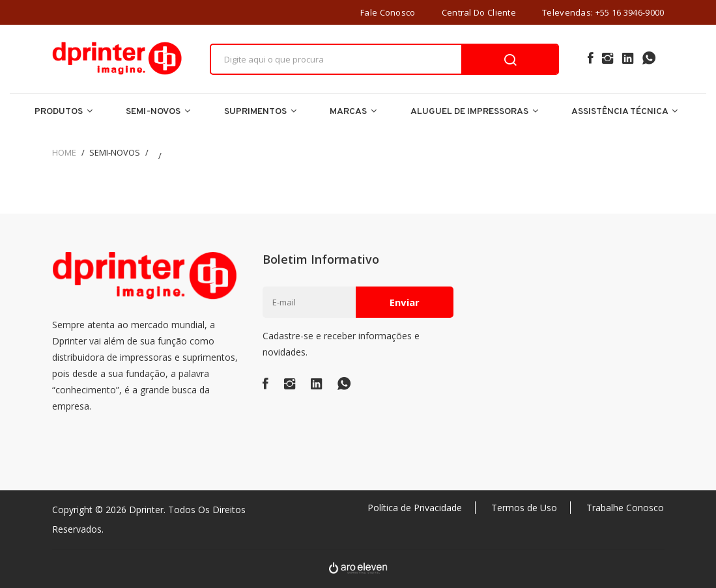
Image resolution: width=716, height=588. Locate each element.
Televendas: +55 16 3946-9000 (603, 12)
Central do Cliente (479, 12)
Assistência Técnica (624, 112)
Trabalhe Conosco (625, 508)
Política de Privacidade (415, 508)
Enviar (405, 302)
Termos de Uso (524, 508)
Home (64, 152)
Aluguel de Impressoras (474, 112)
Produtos (64, 112)
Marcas (353, 112)
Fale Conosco (388, 12)
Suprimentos (260, 112)
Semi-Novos (158, 112)
